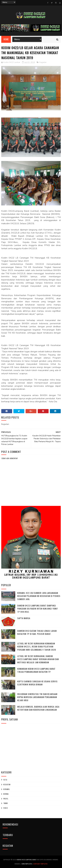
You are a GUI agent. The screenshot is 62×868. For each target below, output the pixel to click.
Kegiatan (43, 62)
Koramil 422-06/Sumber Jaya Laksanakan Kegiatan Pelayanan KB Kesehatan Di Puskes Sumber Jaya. (39, 596)
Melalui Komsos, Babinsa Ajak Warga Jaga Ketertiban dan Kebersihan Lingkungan (38, 708)
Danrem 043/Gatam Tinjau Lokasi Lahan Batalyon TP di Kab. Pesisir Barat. (37, 632)
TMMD (6, 803)
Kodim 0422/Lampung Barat (27, 860)
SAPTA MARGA (24, 618)
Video (6, 808)
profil (6, 799)
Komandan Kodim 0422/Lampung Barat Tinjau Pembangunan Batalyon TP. (36, 670)
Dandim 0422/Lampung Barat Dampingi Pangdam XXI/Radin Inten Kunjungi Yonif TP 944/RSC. (38, 609)
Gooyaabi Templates (40, 864)
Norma (6, 794)
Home (6, 39)
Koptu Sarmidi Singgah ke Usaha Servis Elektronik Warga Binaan (37, 683)
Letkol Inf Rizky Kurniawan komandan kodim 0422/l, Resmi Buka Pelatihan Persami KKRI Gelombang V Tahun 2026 (37, 647)
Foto (5, 780)
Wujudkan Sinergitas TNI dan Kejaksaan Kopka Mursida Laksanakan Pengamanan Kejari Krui (37, 697)
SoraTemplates (27, 864)
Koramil (7, 789)
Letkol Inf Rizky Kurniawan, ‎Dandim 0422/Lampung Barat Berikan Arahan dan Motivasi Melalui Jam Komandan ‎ (38, 659)
